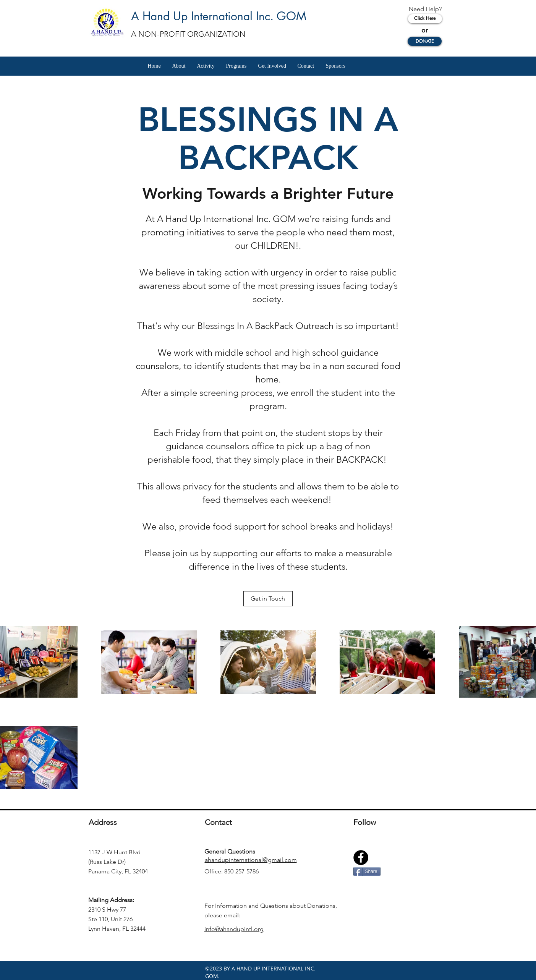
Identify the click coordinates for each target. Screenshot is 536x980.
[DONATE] (425, 41)
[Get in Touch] (268, 599)
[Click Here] (425, 19)
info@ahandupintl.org (234, 929)
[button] (179, 66)
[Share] (367, 871)
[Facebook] (361, 858)
